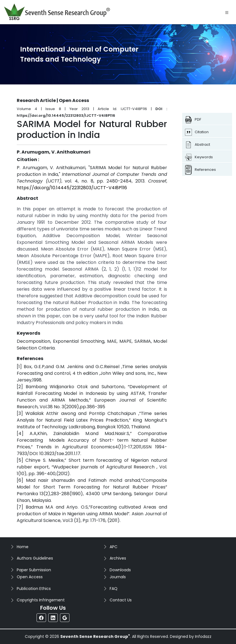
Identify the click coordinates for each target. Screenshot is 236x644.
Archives (118, 558)
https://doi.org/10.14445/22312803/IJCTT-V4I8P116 (72, 188)
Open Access (30, 577)
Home (23, 547)
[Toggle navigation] (227, 12)
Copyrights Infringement (41, 600)
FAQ (114, 589)
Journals (118, 577)
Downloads (120, 570)
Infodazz (203, 636)
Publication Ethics (34, 589)
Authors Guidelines (35, 558)
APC (114, 547)
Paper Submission (34, 570)
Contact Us (121, 600)
